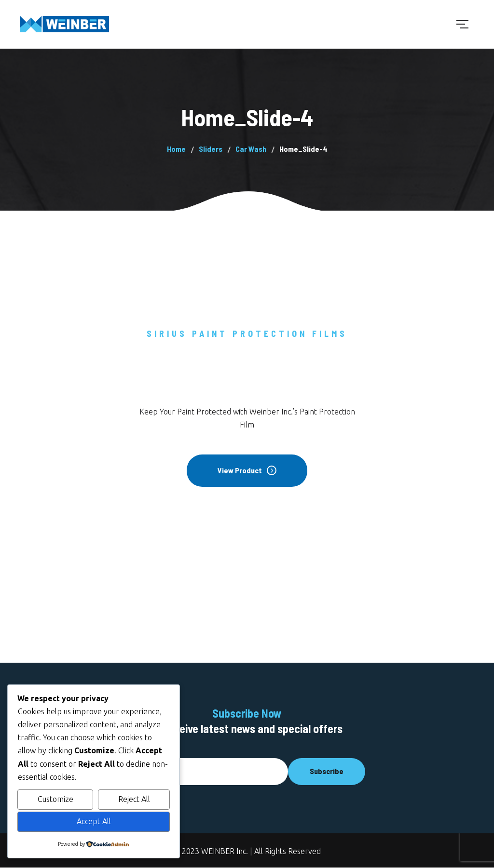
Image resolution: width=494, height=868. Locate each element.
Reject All (134, 799)
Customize (55, 799)
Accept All (94, 821)
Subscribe (327, 771)
